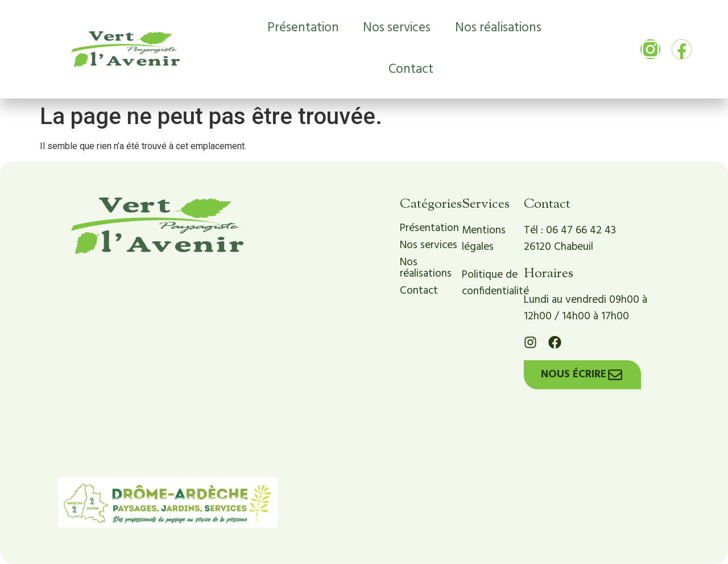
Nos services (397, 28)
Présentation (303, 28)
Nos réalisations (498, 28)
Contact (411, 69)
